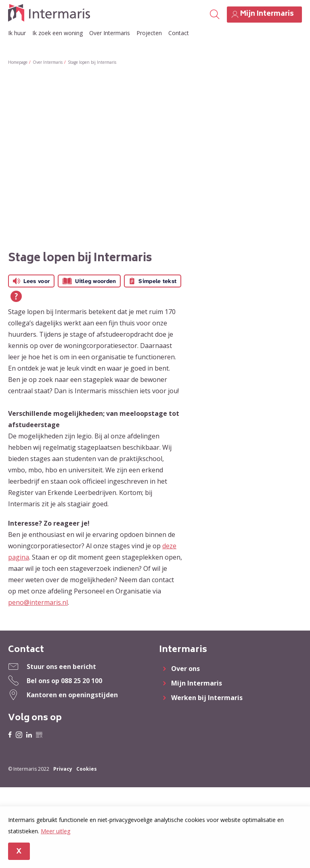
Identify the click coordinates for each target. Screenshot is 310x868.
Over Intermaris (110, 33)
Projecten (149, 33)
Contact (179, 33)
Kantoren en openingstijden (72, 695)
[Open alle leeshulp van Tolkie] (16, 296)
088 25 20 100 (82, 681)
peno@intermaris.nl (38, 602)
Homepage (18, 62)
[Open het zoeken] (215, 15)
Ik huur (17, 33)
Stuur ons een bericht (61, 667)
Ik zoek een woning (58, 33)
